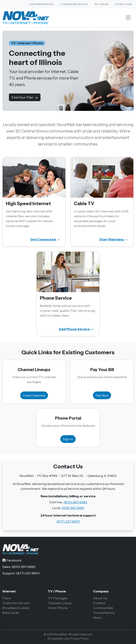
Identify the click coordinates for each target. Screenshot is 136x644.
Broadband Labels (16, 608)
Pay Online (101, 4)
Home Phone (58, 608)
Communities (103, 608)
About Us (100, 598)
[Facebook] (12, 560)
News (97, 617)
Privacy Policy (80, 639)
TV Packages (58, 598)
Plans (7, 598)
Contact (99, 603)
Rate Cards (11, 613)
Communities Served (74, 4)
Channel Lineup (60, 603)
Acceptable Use (58, 639)
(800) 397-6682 (75, 502)
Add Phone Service (76, 329)
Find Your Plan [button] (25, 97)
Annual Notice (104, 613)
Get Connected (45, 239)
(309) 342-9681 (73, 508)
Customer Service (41, 4)
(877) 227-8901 (68, 521)
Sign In (68, 439)
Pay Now (102, 395)
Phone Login (124, 4)
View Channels (34, 395)
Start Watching (113, 239)
